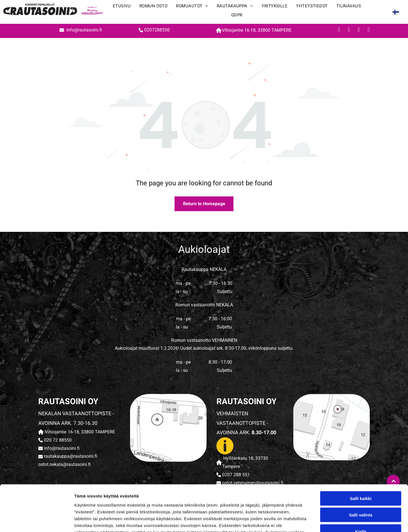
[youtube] (349, 30)
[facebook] (339, 30)
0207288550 (157, 30)
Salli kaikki (361, 457)
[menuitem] (122, 7)
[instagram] (359, 30)
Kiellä (361, 490)
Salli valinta (361, 474)
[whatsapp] (369, 30)
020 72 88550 (58, 440)
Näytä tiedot (303, 521)
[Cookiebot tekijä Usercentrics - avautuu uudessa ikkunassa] (37, 521)
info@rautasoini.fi (85, 30)
